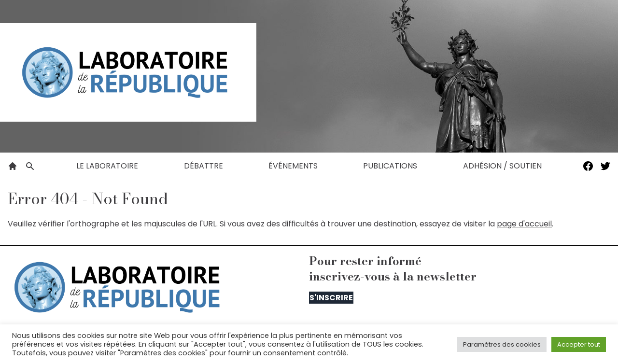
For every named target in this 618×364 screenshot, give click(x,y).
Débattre (204, 166)
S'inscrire (331, 298)
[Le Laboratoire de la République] (128, 72)
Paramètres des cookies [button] (502, 344)
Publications (390, 166)
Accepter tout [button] (579, 344)
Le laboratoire (107, 166)
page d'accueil (524, 224)
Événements (293, 166)
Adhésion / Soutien (502, 166)
